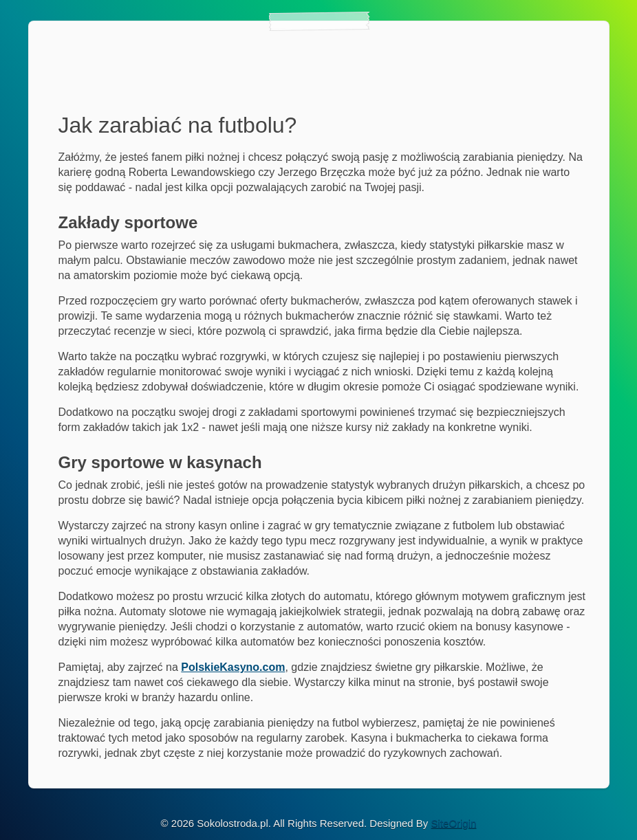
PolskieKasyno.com (233, 667)
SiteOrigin (454, 823)
